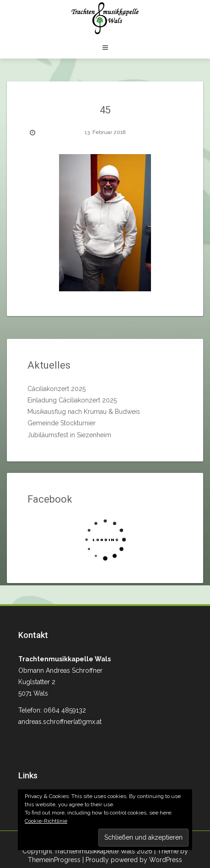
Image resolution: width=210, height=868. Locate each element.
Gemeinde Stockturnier (62, 423)
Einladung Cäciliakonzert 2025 (72, 400)
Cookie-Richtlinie (46, 821)
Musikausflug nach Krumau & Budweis (84, 412)
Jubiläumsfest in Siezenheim (69, 435)
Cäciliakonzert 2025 (57, 389)
